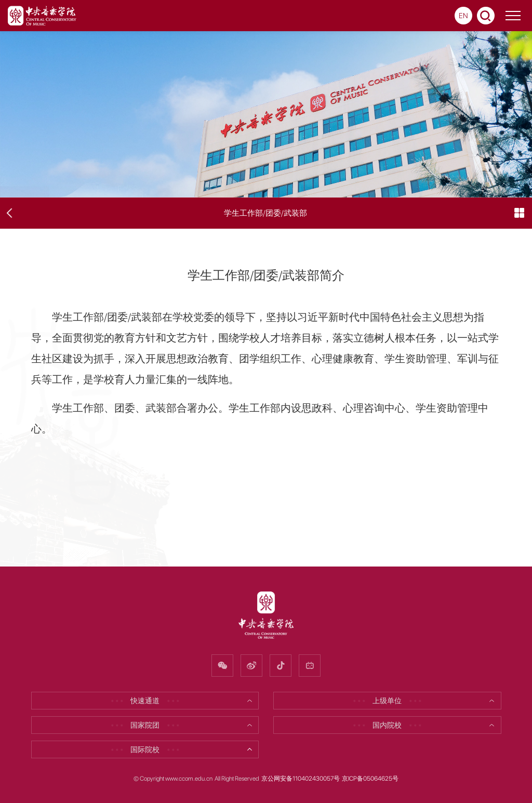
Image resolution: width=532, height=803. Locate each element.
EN (463, 16)
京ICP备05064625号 (370, 779)
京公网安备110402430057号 (301, 779)
